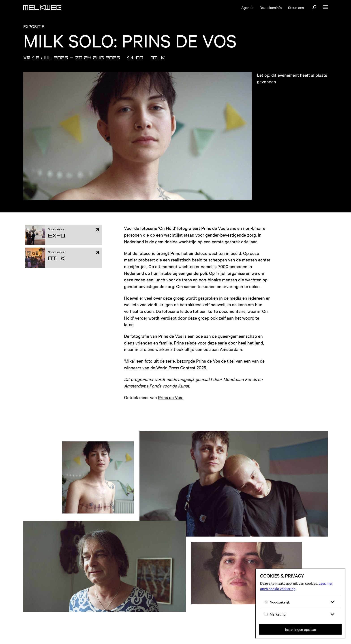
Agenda (247, 7)
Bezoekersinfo (271, 7)
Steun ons (296, 7)
